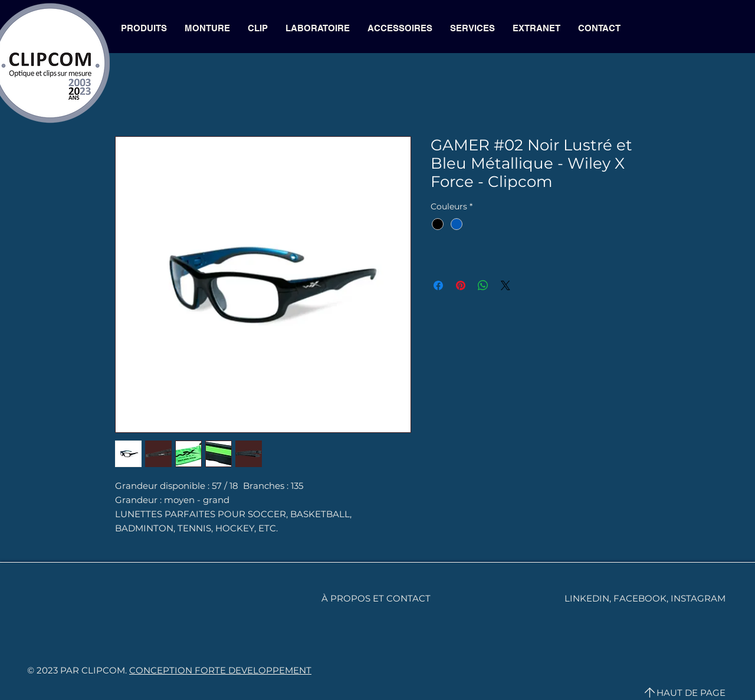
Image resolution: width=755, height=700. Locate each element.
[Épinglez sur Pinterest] (461, 285)
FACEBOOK (640, 598)
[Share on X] (505, 285)
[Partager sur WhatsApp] (483, 285)
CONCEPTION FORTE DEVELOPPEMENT (220, 670)
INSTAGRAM (698, 598)
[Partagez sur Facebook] (438, 285)
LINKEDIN (587, 598)
